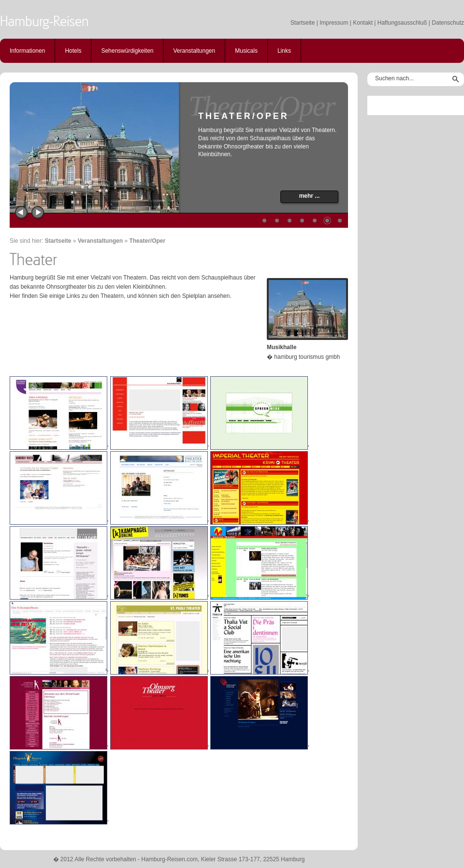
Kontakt (363, 23)
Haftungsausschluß (402, 23)
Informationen (27, 51)
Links (284, 51)
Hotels (73, 51)
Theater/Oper (147, 241)
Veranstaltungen (194, 51)
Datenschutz (448, 23)
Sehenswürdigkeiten (127, 51)
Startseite (303, 23)
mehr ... (310, 196)
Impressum (334, 23)
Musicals (246, 51)
